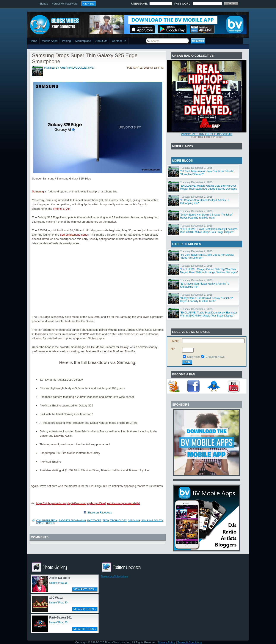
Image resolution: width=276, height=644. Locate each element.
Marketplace (83, 41)
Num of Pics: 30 (58, 603)
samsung (134, 520)
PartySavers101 (60, 617)
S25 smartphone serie (73, 235)
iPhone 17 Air (61, 209)
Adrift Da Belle (60, 578)
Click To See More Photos (207, 137)
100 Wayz (56, 598)
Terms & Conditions (190, 642)
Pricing (66, 41)
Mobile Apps (50, 41)
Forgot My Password (65, 4)
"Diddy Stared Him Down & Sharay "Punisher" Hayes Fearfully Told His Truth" (206, 216)
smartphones (45, 523)
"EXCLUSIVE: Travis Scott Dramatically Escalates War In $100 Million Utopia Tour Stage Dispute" (209, 231)
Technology (119, 520)
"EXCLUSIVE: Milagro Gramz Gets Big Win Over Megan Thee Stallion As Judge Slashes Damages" (209, 187)
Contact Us (119, 41)
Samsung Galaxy (152, 520)
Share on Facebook (100, 513)
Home (33, 41)
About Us (101, 41)
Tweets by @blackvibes (114, 576)
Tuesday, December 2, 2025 (196, 168)
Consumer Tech (47, 520)
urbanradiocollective (77, 68)
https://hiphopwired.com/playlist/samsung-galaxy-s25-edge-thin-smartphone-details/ (88, 503)
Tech (106, 520)
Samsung (38, 191)
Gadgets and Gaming (72, 520)
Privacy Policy (167, 642)
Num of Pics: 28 (58, 583)
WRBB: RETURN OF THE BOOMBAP (207, 134)
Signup (44, 4)
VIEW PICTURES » (85, 589)
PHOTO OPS (94, 520)
